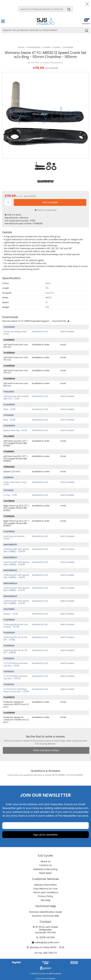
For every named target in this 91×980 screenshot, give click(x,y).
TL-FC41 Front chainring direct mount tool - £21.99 (16, 690)
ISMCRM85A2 (10, 570)
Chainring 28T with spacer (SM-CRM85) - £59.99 (16, 550)
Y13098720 (9, 684)
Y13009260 (9, 659)
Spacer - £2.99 (11, 614)
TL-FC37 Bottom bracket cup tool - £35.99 (15, 677)
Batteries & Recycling (45, 869)
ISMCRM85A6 (10, 596)
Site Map (46, 900)
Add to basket (67, 332)
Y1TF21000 (8, 490)
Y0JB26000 (9, 633)
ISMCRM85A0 (10, 557)
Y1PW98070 (9, 426)
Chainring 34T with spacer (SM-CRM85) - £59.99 (16, 589)
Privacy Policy (45, 896)
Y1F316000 (9, 415)
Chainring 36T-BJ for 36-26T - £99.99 (16, 652)
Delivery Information (45, 885)
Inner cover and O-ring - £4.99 (16, 483)
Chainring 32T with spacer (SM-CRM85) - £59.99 (16, 576)
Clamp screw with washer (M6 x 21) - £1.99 (16, 397)
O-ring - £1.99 (10, 495)
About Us (45, 861)
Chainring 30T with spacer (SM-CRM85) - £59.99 (16, 563)
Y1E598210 (8, 477)
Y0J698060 (9, 532)
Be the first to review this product (45, 63)
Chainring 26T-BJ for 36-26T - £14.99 (16, 638)
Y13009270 (9, 672)
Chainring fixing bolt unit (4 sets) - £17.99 (15, 626)
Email (63, 345)
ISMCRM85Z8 (10, 545)
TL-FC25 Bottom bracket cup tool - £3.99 (15, 664)
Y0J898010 (9, 646)
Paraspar (52, 978)
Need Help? (45, 873)
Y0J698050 (9, 405)
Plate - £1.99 (9, 409)
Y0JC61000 (9, 609)
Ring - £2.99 (9, 420)
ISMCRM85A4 (10, 583)
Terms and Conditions (45, 892)
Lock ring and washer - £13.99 (15, 537)
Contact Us (45, 865)
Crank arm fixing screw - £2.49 (16, 333)
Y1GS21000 (9, 392)
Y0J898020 (9, 620)
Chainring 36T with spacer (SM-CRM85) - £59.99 (16, 602)
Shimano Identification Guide (45, 912)
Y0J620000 (9, 327)
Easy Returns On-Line (45, 889)
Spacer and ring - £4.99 (15, 430)
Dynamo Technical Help (45, 916)
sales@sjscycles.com (47, 942)
